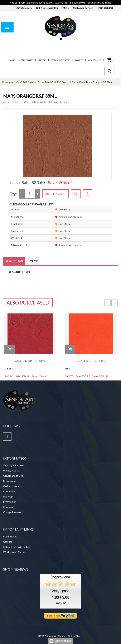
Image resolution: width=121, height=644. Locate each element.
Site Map (8, 497)
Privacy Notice (11, 471)
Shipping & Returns (14, 465)
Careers (42, 60)
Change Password (13, 512)
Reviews (33, 261)
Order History (11, 486)
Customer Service (83, 8)
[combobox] (73, 71)
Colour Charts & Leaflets (17, 547)
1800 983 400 (105, 8)
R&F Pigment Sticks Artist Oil (39, 82)
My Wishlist (10, 502)
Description (14, 261)
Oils (19, 82)
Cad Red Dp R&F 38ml (30, 361)
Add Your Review (58, 102)
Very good (60, 591)
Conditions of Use (13, 476)
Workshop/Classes (60, 60)
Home (12, 60)
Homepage (8, 82)
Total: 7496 (61, 603)
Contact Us (9, 491)
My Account (94, 60)
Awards (79, 60)
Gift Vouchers (24, 8)
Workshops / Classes (15, 552)
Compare (8, 507)
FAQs (66, 8)
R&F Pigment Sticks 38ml (70, 82)
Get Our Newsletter (47, 8)
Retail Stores (26, 60)
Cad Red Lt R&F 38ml (91, 361)
